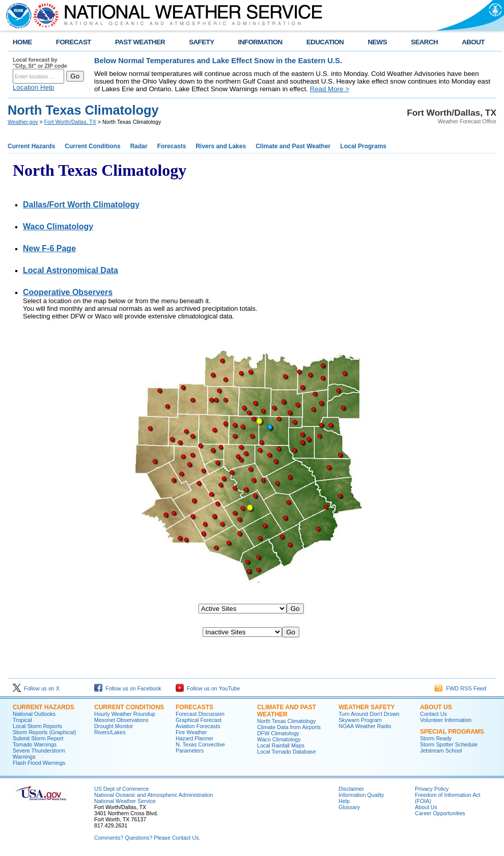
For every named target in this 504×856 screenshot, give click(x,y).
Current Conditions (92, 146)
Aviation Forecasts (198, 726)
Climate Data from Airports (289, 727)
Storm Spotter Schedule (449, 744)
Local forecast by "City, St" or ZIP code (40, 63)
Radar (139, 146)
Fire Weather (191, 732)
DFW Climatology (278, 733)
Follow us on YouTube (208, 688)
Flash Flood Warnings (39, 763)
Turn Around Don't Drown (369, 714)
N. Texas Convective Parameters (200, 747)
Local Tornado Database (286, 752)
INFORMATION (260, 42)
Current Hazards (31, 146)
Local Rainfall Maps (281, 745)
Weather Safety (367, 707)
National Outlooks (34, 714)
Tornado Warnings (35, 744)
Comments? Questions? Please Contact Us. (147, 838)
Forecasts (172, 146)
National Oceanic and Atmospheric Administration (153, 795)
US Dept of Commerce (121, 789)
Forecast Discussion (200, 714)
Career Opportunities (440, 813)
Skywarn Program (360, 720)
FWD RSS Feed (460, 688)
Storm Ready (436, 738)
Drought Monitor (114, 726)
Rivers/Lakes (110, 732)
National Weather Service (125, 801)
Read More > (330, 89)
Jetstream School (441, 751)
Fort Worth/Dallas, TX (70, 122)
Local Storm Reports (37, 726)
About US (436, 707)
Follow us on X (36, 688)
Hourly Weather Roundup (125, 714)
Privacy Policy (432, 789)
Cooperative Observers (68, 292)
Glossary (349, 807)
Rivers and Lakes (221, 146)
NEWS (377, 42)
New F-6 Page (49, 248)
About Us (426, 807)
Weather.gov (23, 122)
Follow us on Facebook (128, 688)
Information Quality (361, 795)
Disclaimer (351, 789)
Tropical (22, 720)
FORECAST (74, 42)
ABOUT (473, 42)
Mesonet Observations (121, 720)
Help (344, 801)
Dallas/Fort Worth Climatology (81, 205)
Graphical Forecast (199, 720)
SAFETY (201, 42)
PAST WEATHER (140, 42)
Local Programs (363, 146)
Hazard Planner (194, 738)
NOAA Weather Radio (365, 726)
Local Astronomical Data (71, 270)
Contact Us (433, 714)
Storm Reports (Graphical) (44, 732)
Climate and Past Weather (293, 146)
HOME (22, 42)
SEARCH (424, 42)
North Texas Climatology (286, 721)
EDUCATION (325, 42)
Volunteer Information (446, 720)
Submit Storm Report (38, 738)
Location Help (34, 87)
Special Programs (452, 732)
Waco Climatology (58, 226)
